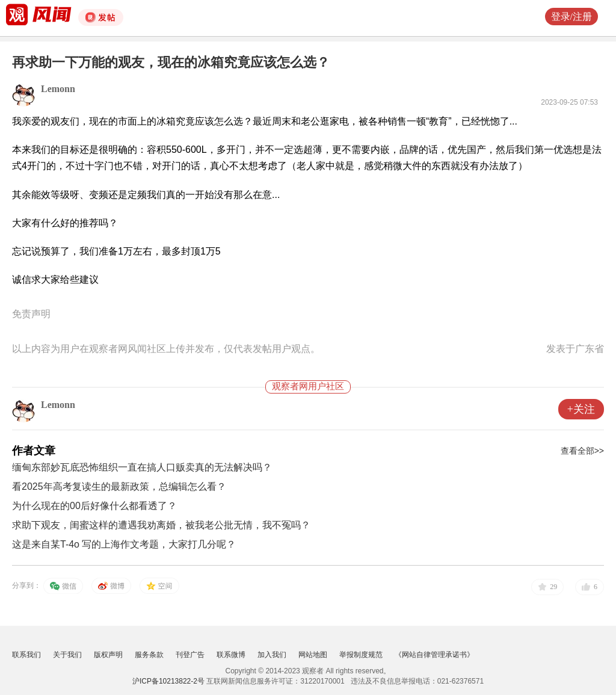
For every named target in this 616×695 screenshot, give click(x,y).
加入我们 (272, 655)
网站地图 (313, 655)
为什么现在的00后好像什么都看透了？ (94, 506)
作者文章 (34, 451)
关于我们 (67, 655)
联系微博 (231, 655)
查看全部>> (582, 451)
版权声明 (108, 655)
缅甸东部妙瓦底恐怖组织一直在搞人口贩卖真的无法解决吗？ (142, 467)
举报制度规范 (361, 655)
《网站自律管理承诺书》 (434, 655)
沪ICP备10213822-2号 (168, 681)
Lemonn (58, 89)
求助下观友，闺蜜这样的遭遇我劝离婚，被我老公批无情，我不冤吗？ (161, 525)
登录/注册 (571, 17)
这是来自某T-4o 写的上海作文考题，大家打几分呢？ (124, 544)
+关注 (581, 409)
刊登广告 (190, 655)
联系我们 (26, 655)
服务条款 (149, 655)
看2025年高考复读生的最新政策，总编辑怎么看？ (119, 487)
